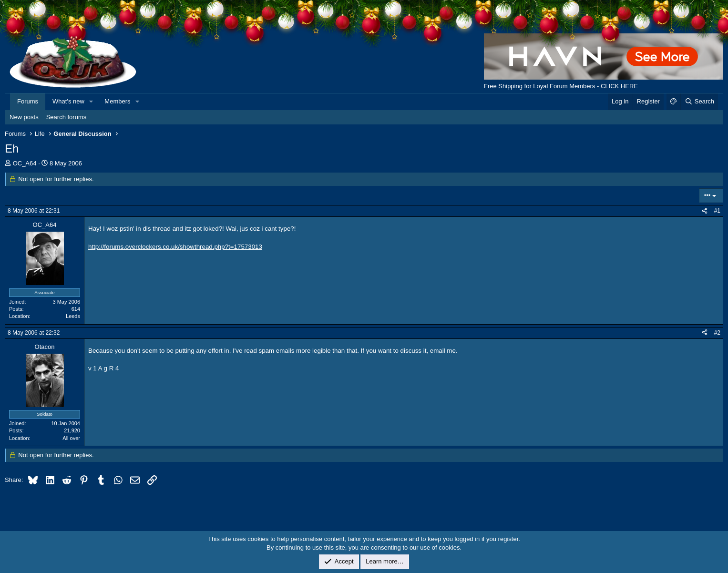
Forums (28, 101)
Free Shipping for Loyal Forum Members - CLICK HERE (561, 86)
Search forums (67, 117)
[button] (92, 102)
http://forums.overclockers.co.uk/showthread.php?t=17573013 (175, 247)
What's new (68, 101)
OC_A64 (25, 163)
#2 (717, 333)
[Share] (705, 211)
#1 (717, 211)
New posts (24, 117)
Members (117, 101)
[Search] (699, 102)
